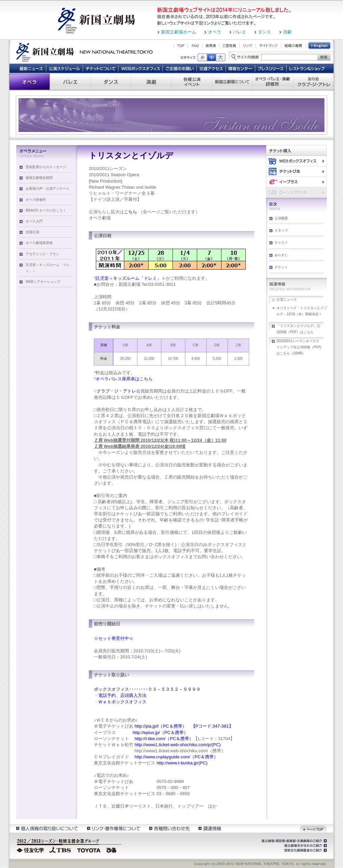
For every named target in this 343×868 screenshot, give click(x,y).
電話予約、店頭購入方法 (122, 695)
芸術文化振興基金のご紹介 (305, 850)
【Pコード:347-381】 (212, 726)
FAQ (195, 46)
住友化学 (31, 849)
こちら (130, 212)
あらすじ (281, 255)
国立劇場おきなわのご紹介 (305, 846)
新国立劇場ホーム (179, 32)
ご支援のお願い (180, 68)
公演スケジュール (64, 68)
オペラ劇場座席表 (39, 243)
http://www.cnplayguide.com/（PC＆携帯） (176, 757)
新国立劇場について (232, 82)
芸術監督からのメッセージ (46, 167)
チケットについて (100, 68)
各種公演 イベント (192, 82)
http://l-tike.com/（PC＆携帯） (163, 739)
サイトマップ (268, 46)
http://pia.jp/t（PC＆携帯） (161, 726)
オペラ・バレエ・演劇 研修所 (273, 82)
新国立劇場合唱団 (39, 178)
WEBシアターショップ (43, 282)
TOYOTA (89, 849)
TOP (181, 46)
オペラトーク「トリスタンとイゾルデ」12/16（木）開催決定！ (302, 311)
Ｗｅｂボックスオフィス (122, 702)
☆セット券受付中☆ (114, 638)
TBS (60, 849)
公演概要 (281, 218)
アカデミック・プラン (43, 254)
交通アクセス (211, 68)
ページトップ (313, 828)
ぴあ (296, 171)
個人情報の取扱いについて (47, 828)
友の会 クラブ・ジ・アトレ (313, 82)
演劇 (287, 32)
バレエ (240, 32)
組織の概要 (293, 46)
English (320, 46)
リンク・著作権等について (113, 828)
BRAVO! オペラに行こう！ (46, 210)
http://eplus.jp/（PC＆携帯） (160, 733)
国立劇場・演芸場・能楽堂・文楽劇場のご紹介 (294, 841)
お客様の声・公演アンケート (48, 188)
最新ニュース (31, 68)
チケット (281, 267)
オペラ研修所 (36, 200)
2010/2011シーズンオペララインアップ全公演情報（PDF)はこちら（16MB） (299, 347)
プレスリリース (271, 68)
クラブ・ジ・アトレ (116, 391)
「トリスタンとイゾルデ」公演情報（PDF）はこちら (298, 329)
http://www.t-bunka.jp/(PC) (182, 763)
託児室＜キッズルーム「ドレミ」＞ (48, 268)
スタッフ (281, 230)
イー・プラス (296, 182)
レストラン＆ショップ (307, 68)
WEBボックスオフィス (141, 68)
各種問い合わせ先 (169, 828)
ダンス (265, 32)
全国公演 (32, 232)
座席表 (211, 46)
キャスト (281, 242)
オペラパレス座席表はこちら (124, 379)
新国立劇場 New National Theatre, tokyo (84, 52)
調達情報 (210, 828)
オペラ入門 (34, 221)
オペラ (215, 32)
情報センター (241, 68)
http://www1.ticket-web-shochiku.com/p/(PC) (178, 745)
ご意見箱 (229, 46)
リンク (248, 46)
